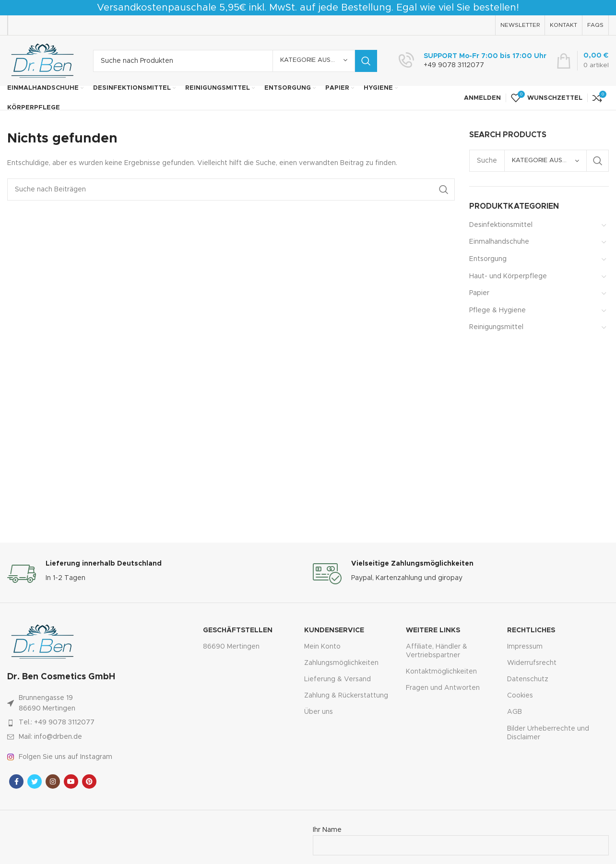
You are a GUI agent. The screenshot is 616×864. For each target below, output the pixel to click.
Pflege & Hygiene (498, 310)
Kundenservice (334, 630)
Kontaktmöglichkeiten (441, 672)
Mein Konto (322, 647)
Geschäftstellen (238, 630)
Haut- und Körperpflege (508, 276)
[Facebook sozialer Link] (16, 781)
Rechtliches (531, 630)
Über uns (319, 712)
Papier (479, 293)
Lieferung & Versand (338, 679)
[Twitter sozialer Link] (35, 781)
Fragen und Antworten (443, 688)
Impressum (525, 647)
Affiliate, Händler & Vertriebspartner (437, 651)
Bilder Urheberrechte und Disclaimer (548, 733)
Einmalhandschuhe (499, 242)
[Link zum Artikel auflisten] (86, 722)
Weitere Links (433, 630)
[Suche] (235, 61)
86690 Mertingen (231, 647)
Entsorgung (488, 259)
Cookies (520, 696)
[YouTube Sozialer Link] (71, 781)
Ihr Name (461, 838)
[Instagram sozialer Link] (53, 781)
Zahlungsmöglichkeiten (341, 663)
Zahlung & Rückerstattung (346, 696)
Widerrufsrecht (532, 663)
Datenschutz (528, 679)
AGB (515, 712)
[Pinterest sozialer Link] (89, 781)
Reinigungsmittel (496, 327)
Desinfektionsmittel (501, 225)
